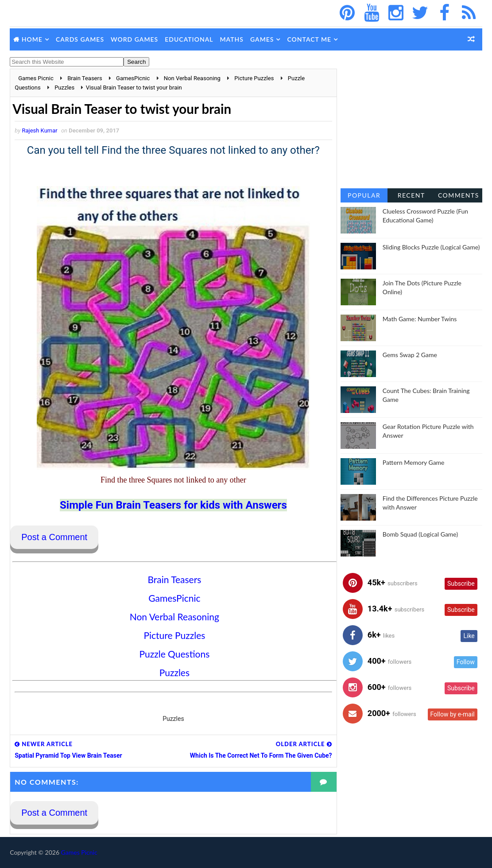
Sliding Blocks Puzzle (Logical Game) (431, 247)
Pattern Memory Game (414, 462)
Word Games (134, 39)
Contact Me (309, 39)
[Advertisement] (411, 124)
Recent (411, 195)
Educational (189, 39)
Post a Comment (54, 537)
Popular (364, 195)
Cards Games (80, 39)
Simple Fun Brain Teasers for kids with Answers (170, 505)
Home (32, 39)
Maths (231, 39)
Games (262, 39)
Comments (459, 195)
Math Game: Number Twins (420, 319)
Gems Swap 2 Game (410, 355)
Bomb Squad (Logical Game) (420, 534)
